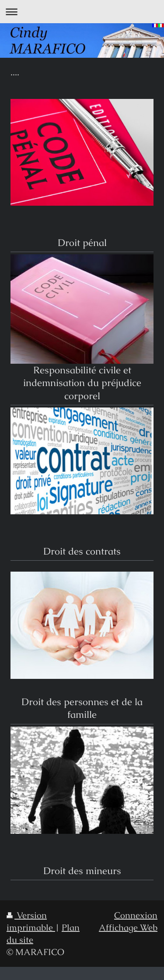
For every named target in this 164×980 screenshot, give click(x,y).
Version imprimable (31, 921)
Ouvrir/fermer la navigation (82, 12)
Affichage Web (128, 927)
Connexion (136, 915)
